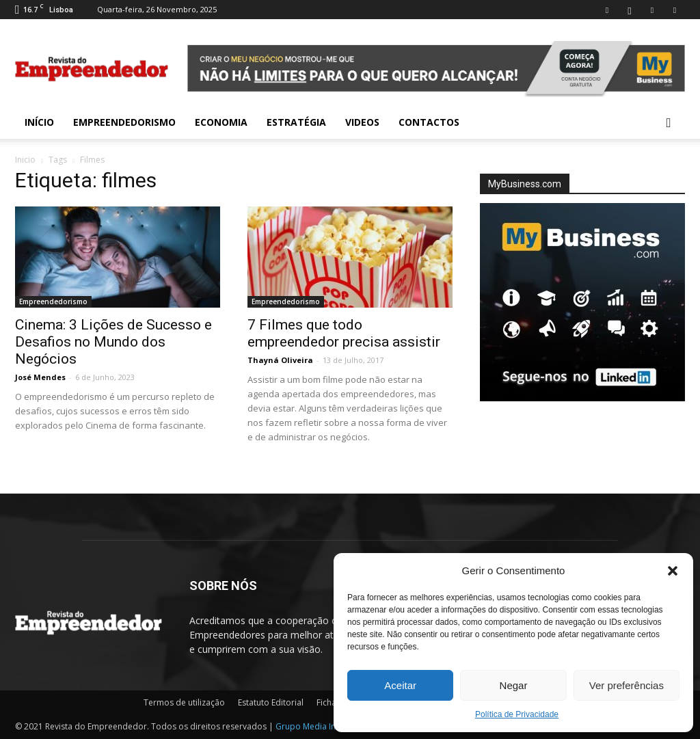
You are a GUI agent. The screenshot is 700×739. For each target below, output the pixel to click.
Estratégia (296, 122)
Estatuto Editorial (271, 702)
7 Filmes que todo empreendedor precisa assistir (344, 333)
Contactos (429, 122)
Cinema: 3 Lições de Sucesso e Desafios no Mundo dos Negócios (113, 342)
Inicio (25, 160)
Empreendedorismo (124, 122)
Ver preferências (627, 685)
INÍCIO (39, 122)
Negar (514, 685)
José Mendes (40, 377)
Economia (221, 122)
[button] (673, 571)
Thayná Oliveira (280, 360)
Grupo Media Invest (313, 726)
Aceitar (400, 685)
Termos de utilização (184, 702)
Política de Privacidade (517, 714)
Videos (362, 122)
